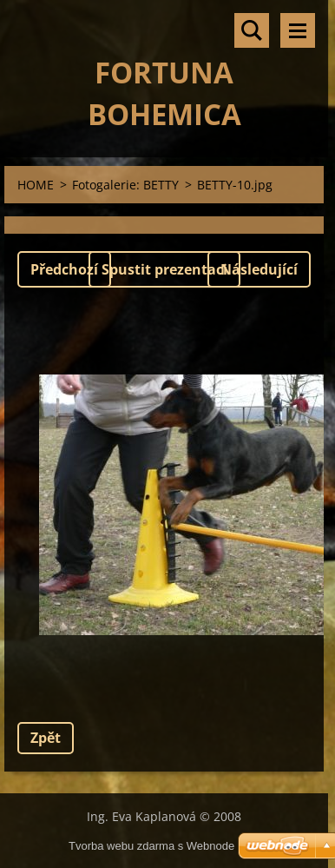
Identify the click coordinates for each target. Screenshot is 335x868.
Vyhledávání (252, 30)
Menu (298, 30)
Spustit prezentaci (164, 269)
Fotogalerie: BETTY (125, 185)
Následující (259, 269)
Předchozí (64, 269)
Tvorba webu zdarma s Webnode (151, 846)
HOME (36, 185)
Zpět (46, 738)
